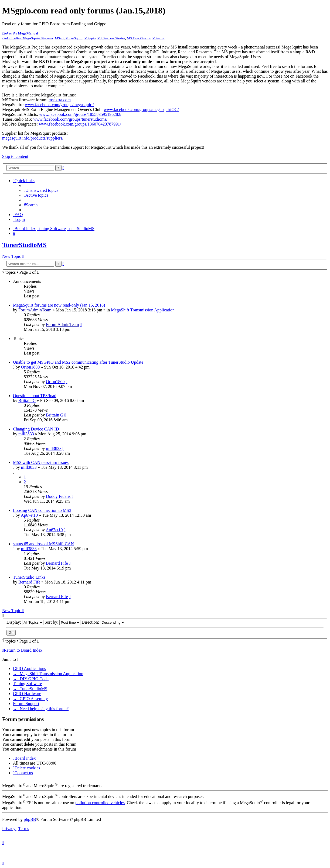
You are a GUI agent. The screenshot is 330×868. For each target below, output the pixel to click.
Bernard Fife (57, 563)
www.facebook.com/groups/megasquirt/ (59, 105)
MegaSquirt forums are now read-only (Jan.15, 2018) (59, 305)
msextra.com (60, 100)
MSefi (59, 38)
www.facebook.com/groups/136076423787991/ (80, 124)
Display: (25, 622)
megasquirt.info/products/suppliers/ (33, 138)
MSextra (159, 38)
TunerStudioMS (24, 245)
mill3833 (26, 434)
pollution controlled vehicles (100, 803)
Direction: (103, 622)
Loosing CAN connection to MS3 (42, 510)
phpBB (30, 819)
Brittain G (27, 400)
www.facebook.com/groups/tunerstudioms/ (70, 119)
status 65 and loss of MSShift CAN (43, 544)
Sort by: (62, 622)
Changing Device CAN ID (36, 429)
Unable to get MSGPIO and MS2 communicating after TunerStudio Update (78, 362)
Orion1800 (30, 367)
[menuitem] (41, 190)
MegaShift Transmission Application (143, 310)
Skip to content (15, 156)
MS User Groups (139, 38)
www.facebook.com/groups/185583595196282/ (80, 114)
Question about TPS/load (35, 396)
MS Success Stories (111, 38)
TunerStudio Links (29, 577)
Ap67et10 (29, 515)
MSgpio (90, 38)
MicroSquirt (74, 38)
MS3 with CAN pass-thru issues (41, 462)
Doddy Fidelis (58, 496)
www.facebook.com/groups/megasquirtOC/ (141, 110)
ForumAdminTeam (35, 310)
